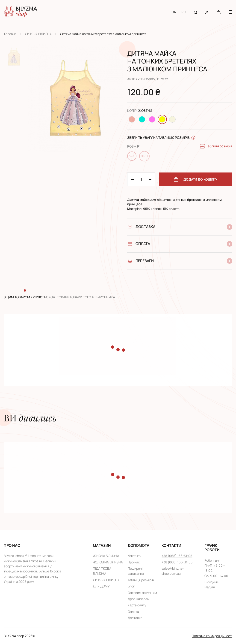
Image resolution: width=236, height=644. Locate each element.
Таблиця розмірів (216, 146)
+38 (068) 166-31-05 (177, 556)
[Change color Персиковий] (132, 119)
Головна (10, 34)
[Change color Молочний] (172, 119)
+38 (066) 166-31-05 (177, 562)
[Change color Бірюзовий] (142, 119)
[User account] (207, 12)
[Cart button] (219, 12)
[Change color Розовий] (152, 119)
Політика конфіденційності (212, 636)
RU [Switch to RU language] (184, 12)
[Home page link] (20, 12)
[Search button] (196, 12)
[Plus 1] (133, 179)
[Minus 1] (150, 179)
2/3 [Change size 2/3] (132, 156)
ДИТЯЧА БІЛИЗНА (38, 34)
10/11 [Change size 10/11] (144, 156)
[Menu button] (230, 12)
